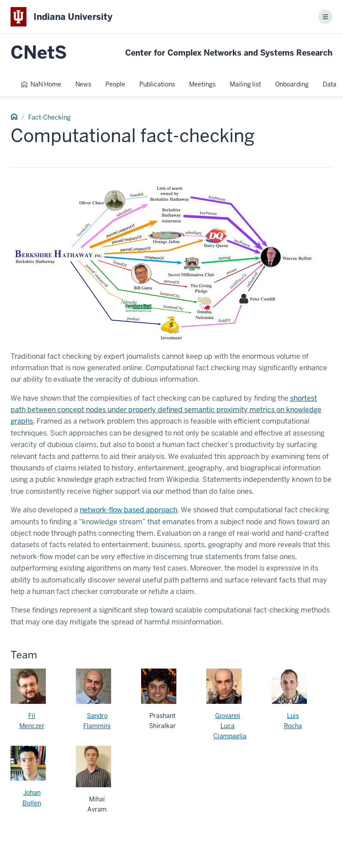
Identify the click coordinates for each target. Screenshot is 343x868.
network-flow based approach (129, 510)
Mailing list (245, 84)
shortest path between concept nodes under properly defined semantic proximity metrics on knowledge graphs (166, 410)
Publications (157, 84)
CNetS (39, 53)
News (83, 84)
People (115, 84)
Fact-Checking (49, 117)
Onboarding (292, 84)
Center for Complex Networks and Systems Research (229, 53)
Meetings (202, 84)
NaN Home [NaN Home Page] (40, 84)
